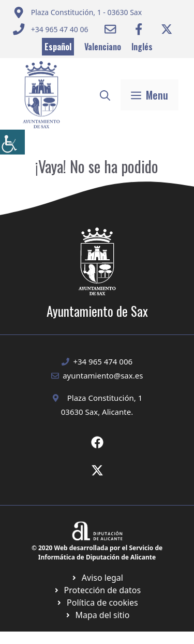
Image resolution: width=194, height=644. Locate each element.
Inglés (142, 47)
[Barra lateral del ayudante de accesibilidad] (12, 142)
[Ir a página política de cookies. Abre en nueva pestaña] (97, 590)
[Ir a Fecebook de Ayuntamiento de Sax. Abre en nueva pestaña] (97, 442)
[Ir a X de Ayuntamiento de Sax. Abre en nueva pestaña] (97, 470)
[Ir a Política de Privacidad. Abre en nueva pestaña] (97, 578)
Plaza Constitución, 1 (105, 398)
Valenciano (103, 47)
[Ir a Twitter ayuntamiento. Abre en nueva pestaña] (167, 29)
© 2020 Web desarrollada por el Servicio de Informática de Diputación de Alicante (97, 552)
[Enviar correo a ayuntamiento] (77, 12)
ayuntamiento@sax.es (103, 375)
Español (58, 47)
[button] (105, 95)
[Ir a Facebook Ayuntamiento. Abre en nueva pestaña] (139, 29)
